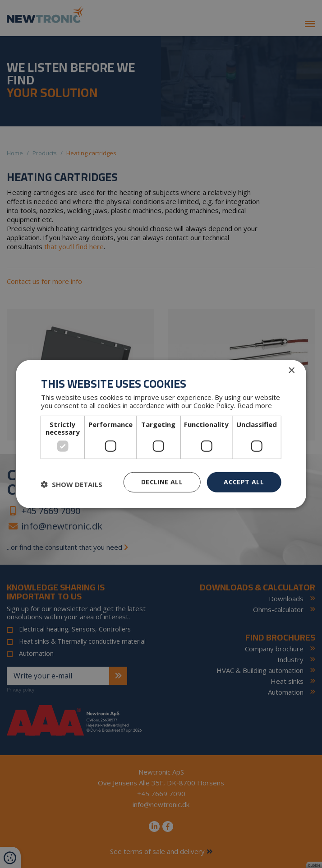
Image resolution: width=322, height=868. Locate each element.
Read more (255, 405)
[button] (72, 484)
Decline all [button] (162, 482)
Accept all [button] (244, 482)
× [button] (291, 370)
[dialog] (161, 434)
